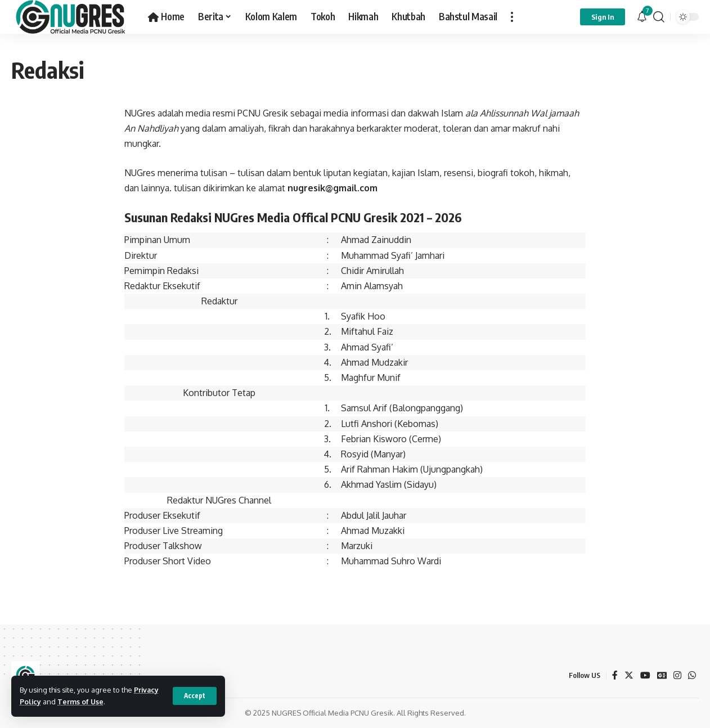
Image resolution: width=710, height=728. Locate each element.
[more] (512, 17)
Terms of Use (81, 702)
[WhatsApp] (692, 675)
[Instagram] (677, 675)
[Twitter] (628, 675)
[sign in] (603, 17)
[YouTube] (645, 675)
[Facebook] (614, 675)
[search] (659, 17)
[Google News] (662, 675)
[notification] (642, 17)
